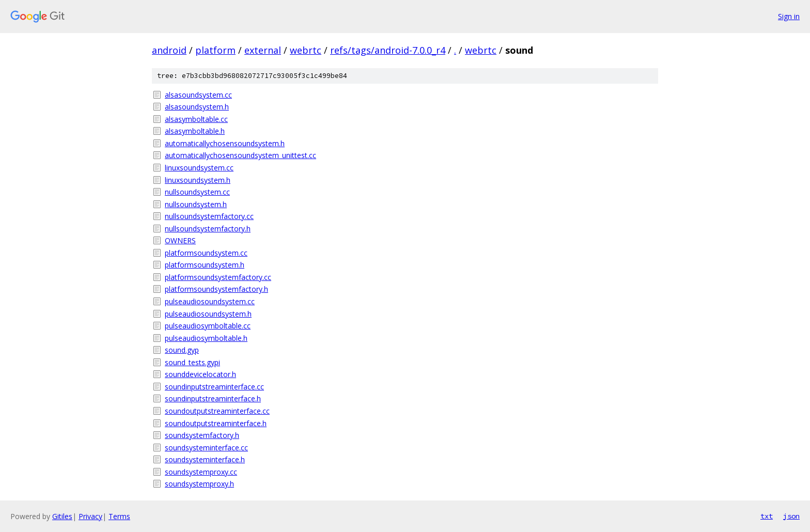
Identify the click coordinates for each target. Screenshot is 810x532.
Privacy (90, 516)
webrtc (306, 50)
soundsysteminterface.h (205, 459)
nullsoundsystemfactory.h (208, 229)
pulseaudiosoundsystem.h (208, 314)
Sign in (789, 16)
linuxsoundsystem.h (198, 180)
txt (767, 516)
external (263, 50)
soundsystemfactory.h (202, 435)
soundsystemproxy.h (199, 484)
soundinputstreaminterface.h (213, 398)
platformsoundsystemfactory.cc (218, 277)
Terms (119, 516)
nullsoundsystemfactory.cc (209, 216)
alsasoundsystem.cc (198, 95)
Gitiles (62, 516)
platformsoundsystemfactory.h (216, 289)
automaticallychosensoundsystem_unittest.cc (240, 155)
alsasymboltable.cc (196, 119)
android (169, 50)
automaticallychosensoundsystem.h (225, 143)
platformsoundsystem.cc (206, 253)
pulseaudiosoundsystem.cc (210, 301)
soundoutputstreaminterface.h (216, 423)
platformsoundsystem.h (205, 265)
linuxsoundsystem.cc (199, 168)
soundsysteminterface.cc (206, 448)
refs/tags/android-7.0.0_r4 (388, 50)
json (791, 516)
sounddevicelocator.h (200, 374)
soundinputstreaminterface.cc (214, 387)
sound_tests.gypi (192, 362)
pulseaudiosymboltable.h (206, 338)
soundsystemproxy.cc (201, 472)
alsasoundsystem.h (197, 107)
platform (215, 50)
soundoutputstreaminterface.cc (217, 411)
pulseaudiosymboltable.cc (208, 326)
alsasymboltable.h (195, 131)
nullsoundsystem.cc (197, 192)
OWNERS (180, 240)
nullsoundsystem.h (196, 204)
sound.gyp (182, 350)
